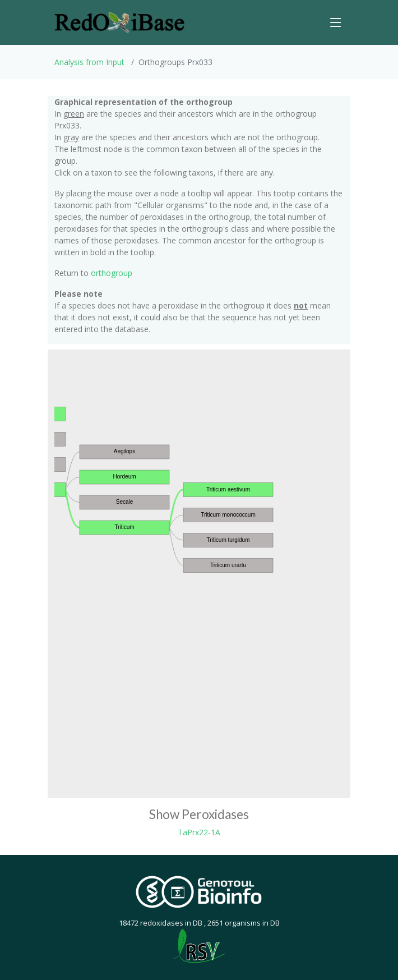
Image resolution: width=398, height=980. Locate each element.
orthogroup (112, 273)
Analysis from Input (89, 62)
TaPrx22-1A (199, 832)
